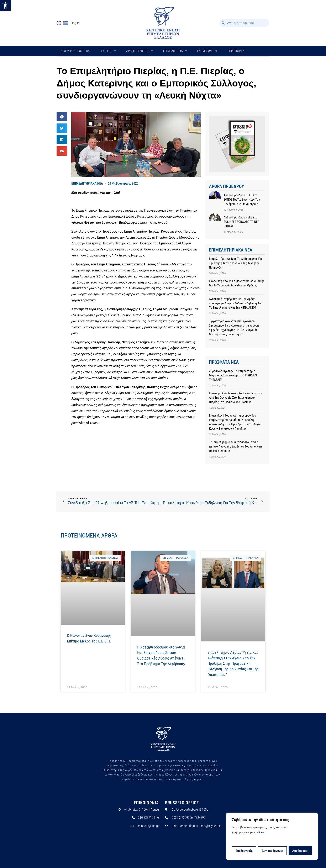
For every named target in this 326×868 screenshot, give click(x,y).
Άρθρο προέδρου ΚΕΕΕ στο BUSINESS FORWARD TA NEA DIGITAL (241, 222)
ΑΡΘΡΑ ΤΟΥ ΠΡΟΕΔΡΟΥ (75, 51)
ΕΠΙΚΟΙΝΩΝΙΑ (236, 51)
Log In (76, 23)
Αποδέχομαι (300, 851)
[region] (272, 836)
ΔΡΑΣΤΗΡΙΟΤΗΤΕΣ (140, 51)
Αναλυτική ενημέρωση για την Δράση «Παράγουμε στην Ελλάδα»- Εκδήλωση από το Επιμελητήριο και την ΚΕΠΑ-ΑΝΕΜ (236, 303)
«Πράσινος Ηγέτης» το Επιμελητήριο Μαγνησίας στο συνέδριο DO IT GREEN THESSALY (233, 375)
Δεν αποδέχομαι (272, 851)
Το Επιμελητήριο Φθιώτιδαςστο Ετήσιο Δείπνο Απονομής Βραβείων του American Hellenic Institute (235, 446)
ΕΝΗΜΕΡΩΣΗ (207, 51)
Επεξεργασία (244, 851)
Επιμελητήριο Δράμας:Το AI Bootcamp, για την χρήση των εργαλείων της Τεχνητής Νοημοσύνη (235, 263)
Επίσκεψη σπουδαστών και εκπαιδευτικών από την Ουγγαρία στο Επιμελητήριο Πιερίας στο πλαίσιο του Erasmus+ (236, 398)
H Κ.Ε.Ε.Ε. (108, 51)
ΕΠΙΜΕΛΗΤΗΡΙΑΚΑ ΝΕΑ (87, 183)
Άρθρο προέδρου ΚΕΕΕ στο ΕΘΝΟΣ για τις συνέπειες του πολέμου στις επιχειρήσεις (242, 200)
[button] (5, 5)
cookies (259, 832)
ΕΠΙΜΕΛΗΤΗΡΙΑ (175, 51)
